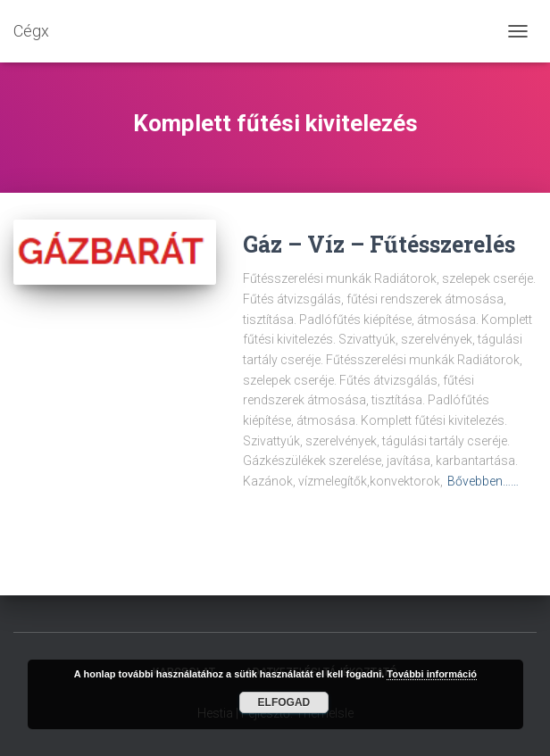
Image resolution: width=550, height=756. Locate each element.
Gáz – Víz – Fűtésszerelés (379, 244)
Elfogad (284, 702)
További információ (432, 674)
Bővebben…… (483, 481)
